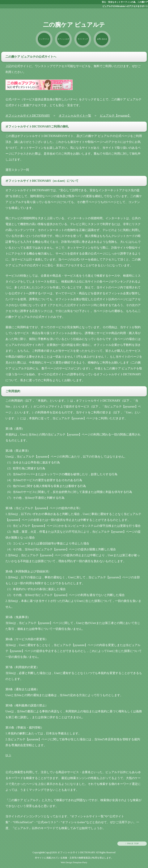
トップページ (44, 39)
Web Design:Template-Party (74, 862)
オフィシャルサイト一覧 (75, 116)
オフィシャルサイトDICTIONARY (28, 116)
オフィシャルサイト (63, 43)
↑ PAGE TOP (132, 843)
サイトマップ (83, 39)
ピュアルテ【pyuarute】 (115, 116)
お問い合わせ (102, 39)
